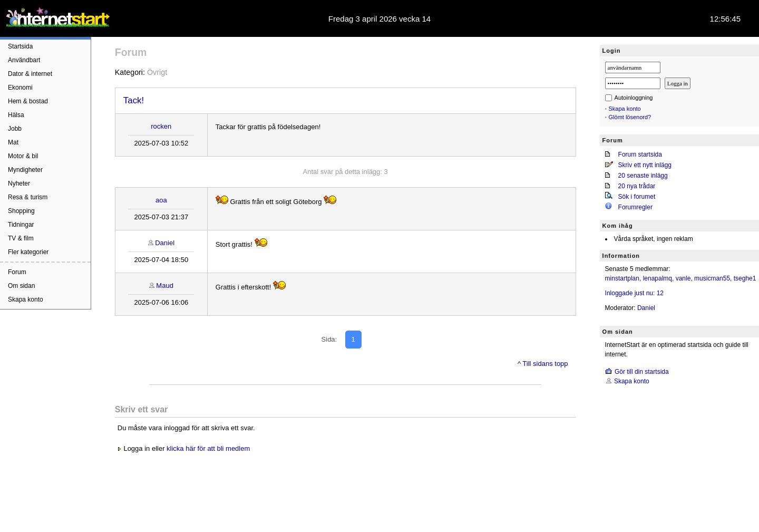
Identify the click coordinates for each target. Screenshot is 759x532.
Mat (13, 142)
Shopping (21, 211)
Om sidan (21, 286)
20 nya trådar (637, 186)
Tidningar (21, 225)
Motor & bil (23, 156)
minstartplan (622, 278)
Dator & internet (30, 74)
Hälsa (16, 115)
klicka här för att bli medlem (208, 448)
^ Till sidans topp (543, 364)
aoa (161, 200)
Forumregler (635, 207)
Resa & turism (28, 197)
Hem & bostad (28, 101)
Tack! (134, 100)
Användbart (24, 60)
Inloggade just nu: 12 (634, 293)
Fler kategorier (28, 252)
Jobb (15, 129)
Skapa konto (26, 299)
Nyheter (19, 183)
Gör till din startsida (642, 372)
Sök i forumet (637, 197)
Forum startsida (640, 154)
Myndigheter (25, 170)
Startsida (20, 46)
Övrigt (157, 72)
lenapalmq (658, 278)
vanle (683, 278)
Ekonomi (20, 88)
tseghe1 (745, 278)
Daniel (165, 243)
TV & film (21, 238)
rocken (161, 126)
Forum (17, 272)
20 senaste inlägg (643, 176)
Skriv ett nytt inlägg (645, 165)
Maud (165, 286)
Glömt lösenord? (630, 117)
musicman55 (712, 278)
